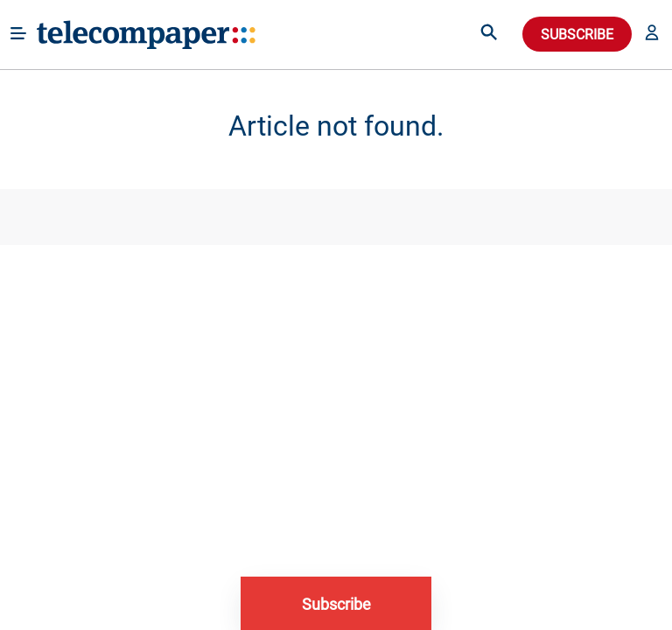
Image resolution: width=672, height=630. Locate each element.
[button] (652, 34)
